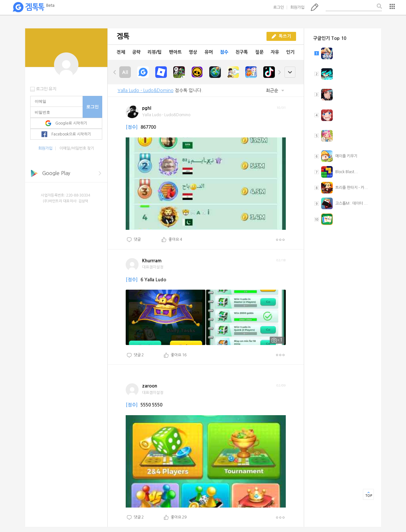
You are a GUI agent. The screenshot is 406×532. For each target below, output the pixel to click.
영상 (193, 52)
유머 (209, 52)
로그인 (279, 7)
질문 (259, 52)
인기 (290, 52)
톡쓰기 (315, 7)
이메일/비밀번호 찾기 (77, 148)
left (115, 72)
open (290, 72)
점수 (224, 52)
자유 (275, 52)
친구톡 (242, 52)
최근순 (275, 91)
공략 (136, 52)
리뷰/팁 (155, 52)
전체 (121, 52)
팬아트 (175, 52)
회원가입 (297, 7)
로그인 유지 (46, 89)
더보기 (280, 240)
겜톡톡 (33, 7)
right (279, 72)
